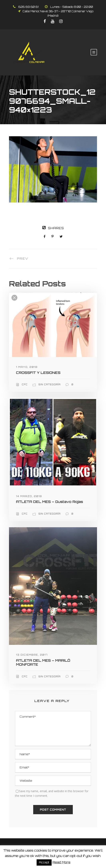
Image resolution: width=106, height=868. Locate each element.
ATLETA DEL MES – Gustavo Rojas (49, 502)
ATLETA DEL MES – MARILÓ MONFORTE (43, 662)
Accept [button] (44, 862)
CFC (25, 385)
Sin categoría (49, 385)
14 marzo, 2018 (29, 496)
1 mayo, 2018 (27, 367)
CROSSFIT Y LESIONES (38, 373)
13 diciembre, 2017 (32, 655)
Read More (61, 862)
